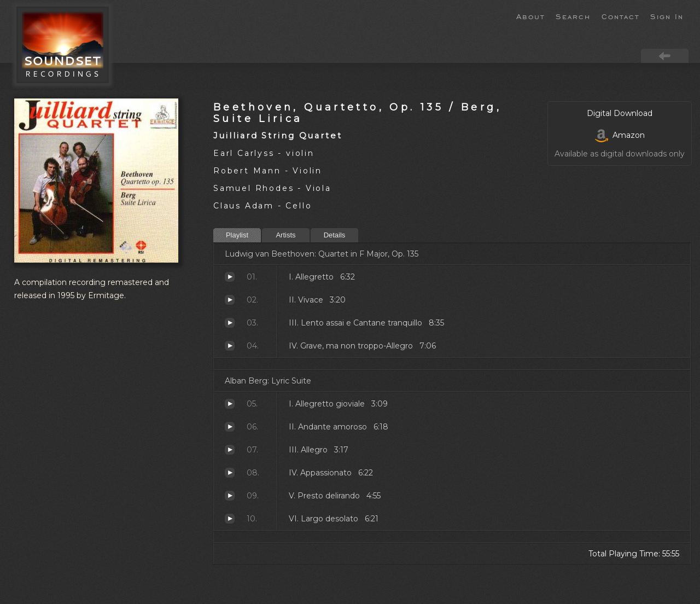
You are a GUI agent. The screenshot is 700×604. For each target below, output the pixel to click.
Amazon (620, 135)
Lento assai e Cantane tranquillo (230, 323)
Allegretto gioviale (230, 404)
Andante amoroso (230, 427)
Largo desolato (230, 519)
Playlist (237, 235)
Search (573, 16)
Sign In (667, 16)
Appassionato (230, 473)
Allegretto (230, 277)
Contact (620, 16)
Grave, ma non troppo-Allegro (230, 346)
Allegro (230, 450)
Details (335, 235)
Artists (285, 235)
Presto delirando (230, 496)
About (530, 16)
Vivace (230, 300)
